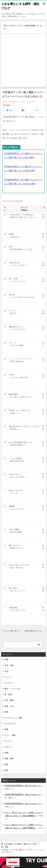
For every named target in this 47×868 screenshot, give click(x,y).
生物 (7, 753)
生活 (7, 671)
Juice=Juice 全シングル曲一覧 (35, 631)
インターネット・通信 (14, 718)
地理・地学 (9, 758)
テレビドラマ (10, 724)
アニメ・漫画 (10, 735)
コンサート (9, 683)
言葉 (7, 660)
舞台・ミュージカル (13, 689)
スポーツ (8, 747)
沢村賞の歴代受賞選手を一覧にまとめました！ (23, 786)
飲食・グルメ (10, 706)
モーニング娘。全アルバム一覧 (14, 631)
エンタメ (8, 741)
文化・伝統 (9, 665)
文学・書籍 (9, 700)
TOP (20, 844)
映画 (7, 729)
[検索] (23, 645)
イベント (8, 677)
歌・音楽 (7, 105)
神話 (7, 770)
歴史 (7, 764)
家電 (7, 712)
